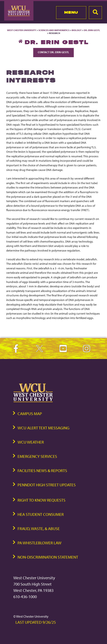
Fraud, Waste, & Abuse (39, 528)
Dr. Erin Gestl (92, 30)
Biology (77, 30)
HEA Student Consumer (41, 514)
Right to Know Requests (41, 500)
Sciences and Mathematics (54, 30)
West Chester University (22, 30)
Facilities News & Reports (42, 470)
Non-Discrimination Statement (48, 557)
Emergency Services (37, 456)
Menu (71, 12)
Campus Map (30, 414)
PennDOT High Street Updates (47, 485)
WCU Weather (31, 442)
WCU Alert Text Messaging (43, 428)
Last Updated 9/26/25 (36, 622)
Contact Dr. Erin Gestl (53, 52)
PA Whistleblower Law (39, 543)
